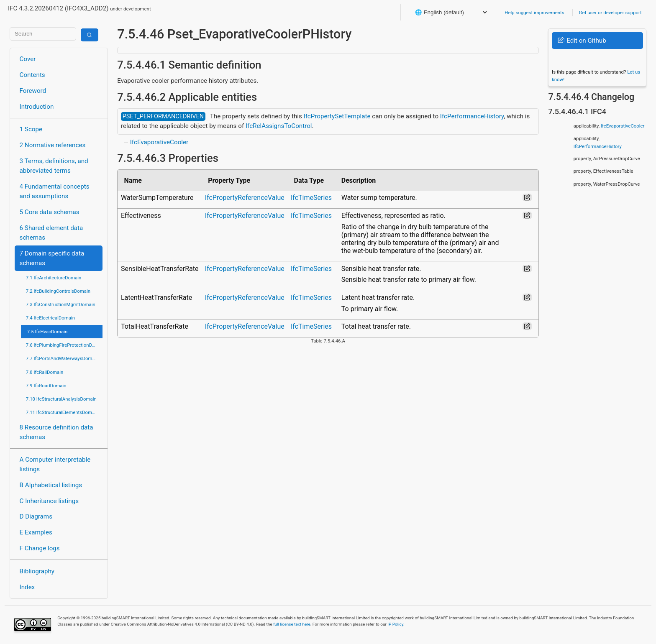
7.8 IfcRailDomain (45, 372)
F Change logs (40, 548)
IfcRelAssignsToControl (279, 126)
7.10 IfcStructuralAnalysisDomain (61, 399)
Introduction (37, 107)
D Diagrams (36, 516)
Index (27, 587)
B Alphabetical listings (51, 485)
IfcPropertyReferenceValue (245, 198)
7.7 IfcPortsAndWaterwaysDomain (62, 358)
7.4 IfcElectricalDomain (50, 318)
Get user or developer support (610, 13)
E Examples (36, 532)
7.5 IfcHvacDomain (47, 332)
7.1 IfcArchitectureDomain (54, 278)
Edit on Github (582, 41)
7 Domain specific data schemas (52, 258)
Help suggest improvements (534, 13)
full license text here (292, 624)
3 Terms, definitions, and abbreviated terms (54, 166)
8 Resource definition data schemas (56, 432)
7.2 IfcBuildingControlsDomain (58, 291)
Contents (32, 75)
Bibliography (37, 571)
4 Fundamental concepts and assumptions (55, 191)
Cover (28, 59)
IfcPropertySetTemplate (337, 116)
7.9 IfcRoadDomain (46, 386)
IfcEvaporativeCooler (159, 142)
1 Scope (31, 129)
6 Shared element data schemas (51, 233)
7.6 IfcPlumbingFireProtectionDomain (64, 345)
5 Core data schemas (50, 212)
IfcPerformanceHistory (472, 116)
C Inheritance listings (49, 501)
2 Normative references (53, 145)
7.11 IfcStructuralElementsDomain (62, 412)
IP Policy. (396, 624)
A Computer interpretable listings (55, 464)
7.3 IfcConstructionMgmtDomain (61, 304)
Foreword (33, 91)
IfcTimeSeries (311, 198)
